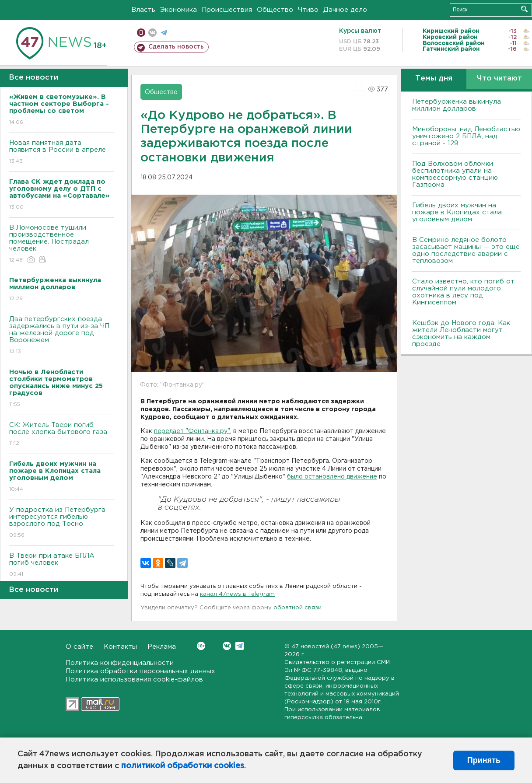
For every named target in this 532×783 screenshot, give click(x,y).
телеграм (164, 33)
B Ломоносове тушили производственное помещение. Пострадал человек (61, 244)
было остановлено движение (332, 477)
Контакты (120, 647)
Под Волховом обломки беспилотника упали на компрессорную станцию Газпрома (455, 174)
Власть (143, 10)
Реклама (162, 647)
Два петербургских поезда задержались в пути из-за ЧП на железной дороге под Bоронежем (61, 336)
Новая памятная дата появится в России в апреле (61, 152)
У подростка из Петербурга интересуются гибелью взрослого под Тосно (61, 523)
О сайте (79, 647)
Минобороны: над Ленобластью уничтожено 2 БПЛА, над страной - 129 (466, 136)
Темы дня (434, 79)
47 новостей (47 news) (326, 647)
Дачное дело (345, 10)
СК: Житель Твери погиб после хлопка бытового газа (61, 435)
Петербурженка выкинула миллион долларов (457, 105)
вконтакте (152, 33)
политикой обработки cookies (183, 766)
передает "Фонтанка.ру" (192, 431)
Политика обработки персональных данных (140, 671)
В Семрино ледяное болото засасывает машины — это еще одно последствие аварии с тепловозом (466, 250)
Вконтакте (201, 646)
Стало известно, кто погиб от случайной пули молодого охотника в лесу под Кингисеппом (463, 292)
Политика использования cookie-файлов (134, 680)
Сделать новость (176, 47)
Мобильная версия (141, 33)
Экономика (178, 10)
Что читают (499, 79)
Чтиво (308, 10)
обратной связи (297, 608)
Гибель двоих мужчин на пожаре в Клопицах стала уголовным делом (457, 212)
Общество (275, 10)
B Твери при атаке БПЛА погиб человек (61, 565)
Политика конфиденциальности (120, 663)
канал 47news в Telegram (237, 594)
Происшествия (227, 10)
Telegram (240, 646)
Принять (484, 760)
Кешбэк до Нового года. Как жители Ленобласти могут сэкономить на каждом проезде (461, 334)
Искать (524, 9)
